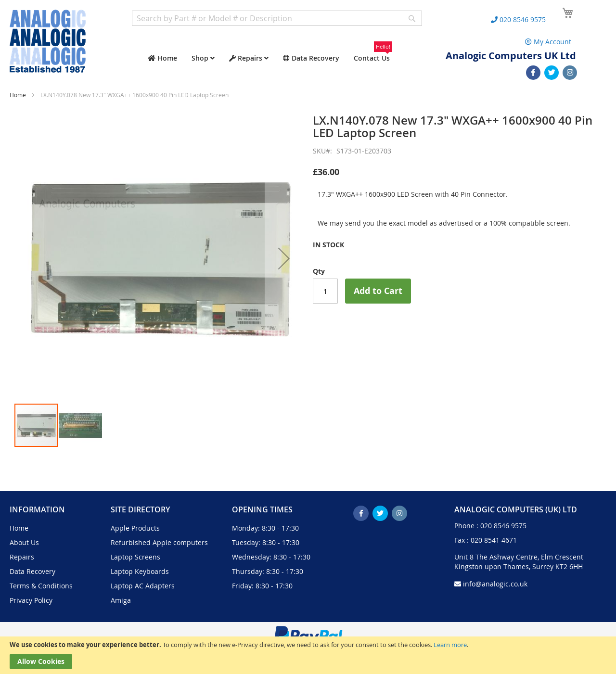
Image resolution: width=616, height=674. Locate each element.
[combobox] (277, 18)
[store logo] (48, 41)
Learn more (450, 645)
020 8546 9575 (503, 526)
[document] (308, 655)
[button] (284, 258)
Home (18, 95)
